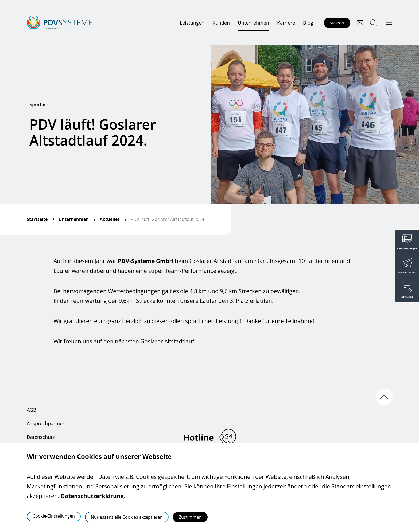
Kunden (221, 23)
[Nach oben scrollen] (384, 397)
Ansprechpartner (46, 423)
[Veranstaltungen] (407, 242)
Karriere (286, 23)
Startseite (37, 219)
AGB (32, 410)
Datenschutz (41, 437)
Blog (308, 23)
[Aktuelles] (407, 290)
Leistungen (192, 23)
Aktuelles (110, 219)
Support (337, 23)
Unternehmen (253, 23)
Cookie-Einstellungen (54, 516)
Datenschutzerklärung (92, 496)
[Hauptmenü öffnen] (389, 23)
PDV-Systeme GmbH (146, 261)
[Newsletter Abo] (407, 266)
